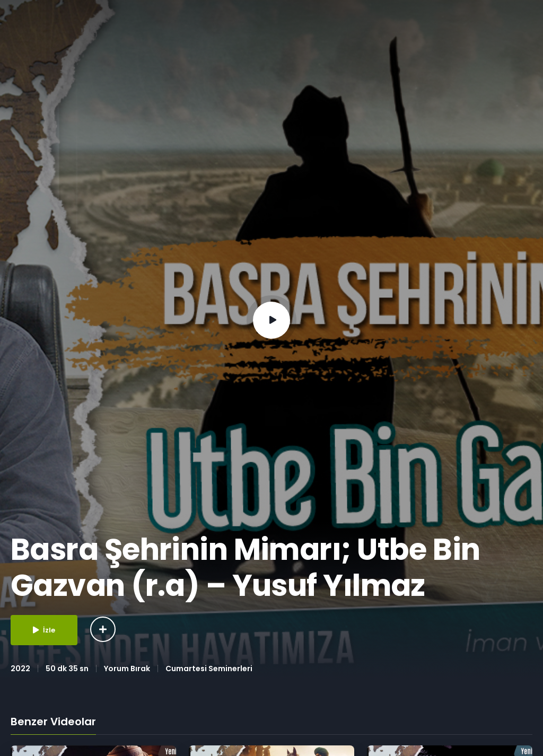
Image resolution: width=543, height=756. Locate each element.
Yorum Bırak (127, 669)
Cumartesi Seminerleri (209, 669)
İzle (44, 630)
